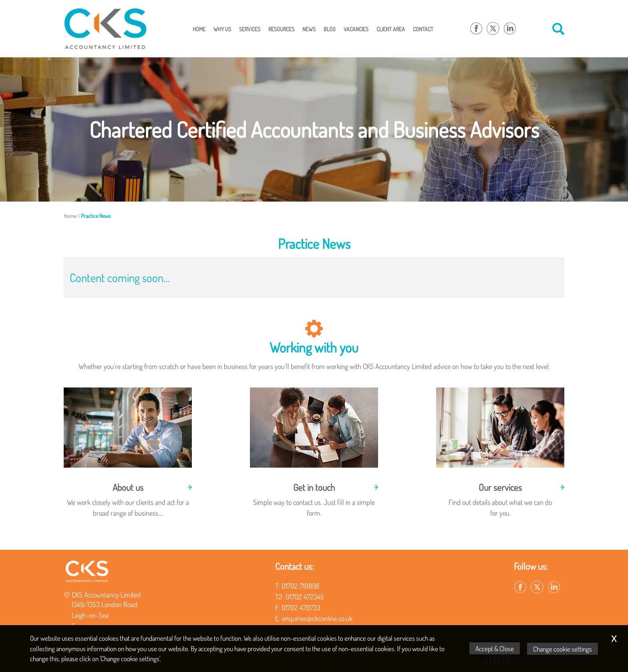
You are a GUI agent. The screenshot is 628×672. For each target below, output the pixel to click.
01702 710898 (300, 586)
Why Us (222, 29)
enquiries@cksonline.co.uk (317, 618)
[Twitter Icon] (493, 29)
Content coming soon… (120, 277)
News (309, 29)
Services (250, 29)
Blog (330, 29)
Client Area (391, 29)
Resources (281, 29)
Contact (423, 29)
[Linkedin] (510, 29)
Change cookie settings (563, 649)
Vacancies (356, 29)
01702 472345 (305, 597)
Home (199, 29)
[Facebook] (476, 29)
